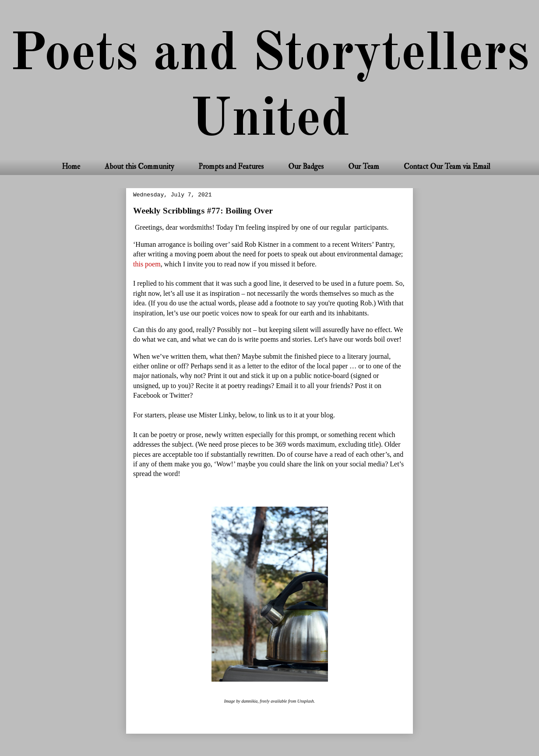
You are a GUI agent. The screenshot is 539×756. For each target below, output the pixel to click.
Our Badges (306, 166)
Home (71, 166)
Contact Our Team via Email (447, 166)
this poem (147, 264)
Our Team (364, 166)
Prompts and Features (231, 166)
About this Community (139, 166)
